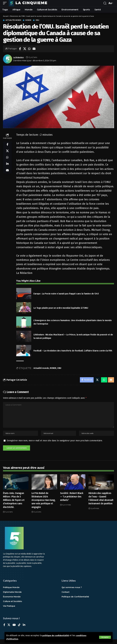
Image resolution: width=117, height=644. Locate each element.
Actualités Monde (13, 20)
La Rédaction (19, 57)
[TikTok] (19, 630)
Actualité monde (41, 368)
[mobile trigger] (6, 3)
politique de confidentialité (57, 636)
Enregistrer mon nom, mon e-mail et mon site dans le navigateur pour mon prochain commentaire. (55, 445)
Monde (28, 20)
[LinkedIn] (24, 630)
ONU (37, 20)
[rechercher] (105, 3)
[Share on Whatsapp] (29, 49)
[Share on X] (25, 49)
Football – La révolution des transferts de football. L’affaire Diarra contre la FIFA (73, 351)
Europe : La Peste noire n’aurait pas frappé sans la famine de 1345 (66, 294)
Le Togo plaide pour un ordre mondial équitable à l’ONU (61, 308)
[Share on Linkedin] (7, 166)
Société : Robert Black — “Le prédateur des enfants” (72, 501)
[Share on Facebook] (20, 49)
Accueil (6, 16)
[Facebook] (4, 630)
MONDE (53, 368)
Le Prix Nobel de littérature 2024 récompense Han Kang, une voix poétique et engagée (44, 505)
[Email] (34, 49)
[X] (9, 630)
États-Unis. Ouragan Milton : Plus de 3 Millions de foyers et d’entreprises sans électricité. (14, 505)
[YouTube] (14, 630)
